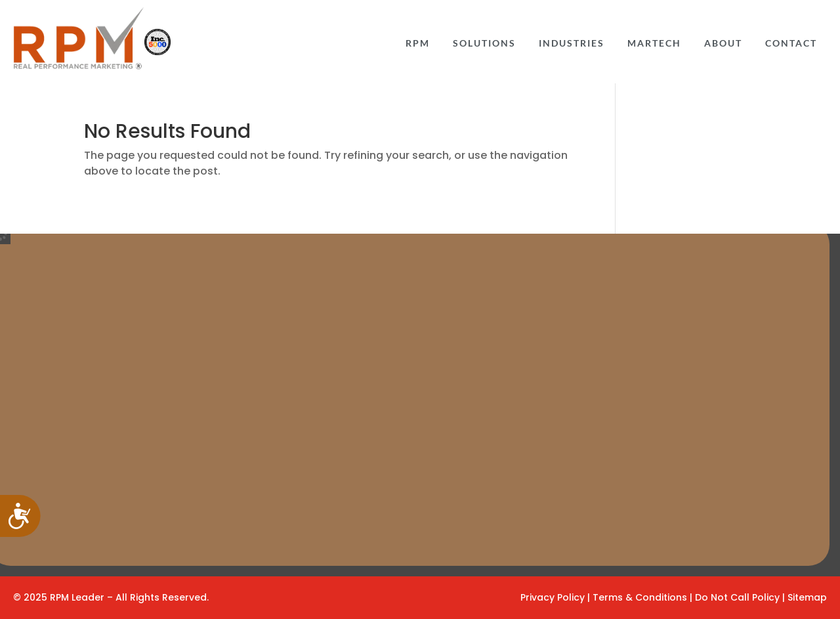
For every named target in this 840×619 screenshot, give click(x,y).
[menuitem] (418, 42)
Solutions (484, 43)
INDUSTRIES (572, 43)
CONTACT (791, 43)
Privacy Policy (553, 597)
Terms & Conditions (641, 597)
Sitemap (807, 597)
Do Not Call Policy (739, 597)
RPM (418, 43)
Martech (654, 43)
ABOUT (723, 43)
